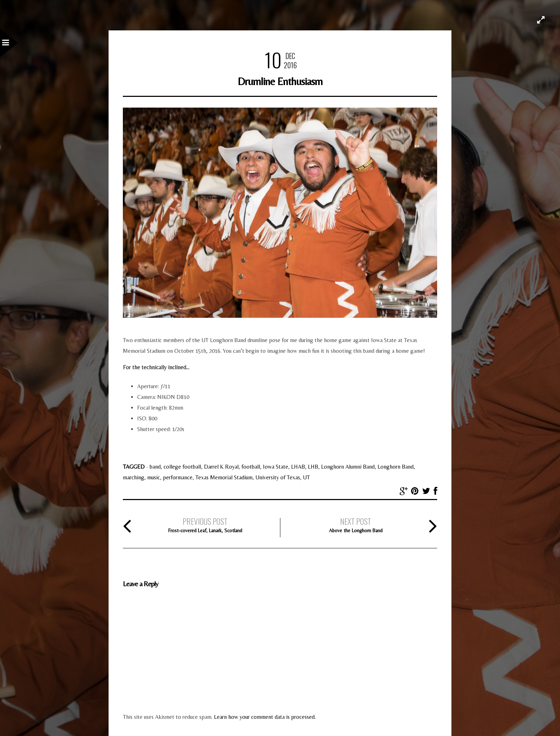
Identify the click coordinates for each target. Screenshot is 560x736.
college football (182, 467)
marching (134, 477)
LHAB (298, 467)
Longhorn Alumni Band (348, 467)
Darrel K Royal (221, 467)
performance (178, 477)
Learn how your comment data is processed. (265, 717)
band (155, 467)
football (251, 467)
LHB (313, 467)
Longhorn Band (396, 467)
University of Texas (278, 477)
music (154, 477)
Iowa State (276, 467)
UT (306, 477)
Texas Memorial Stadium (224, 477)
